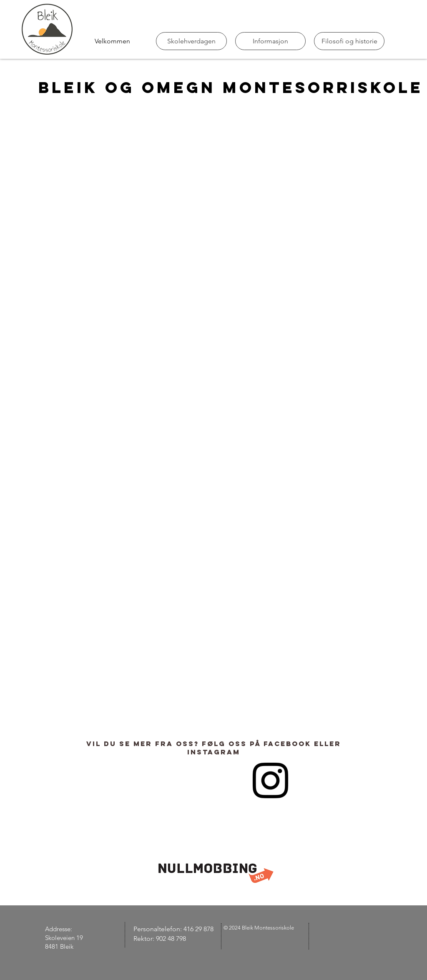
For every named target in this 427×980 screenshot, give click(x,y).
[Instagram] (270, 780)
